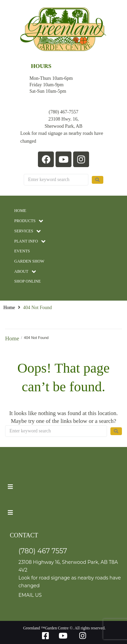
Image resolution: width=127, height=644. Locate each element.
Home (9, 308)
